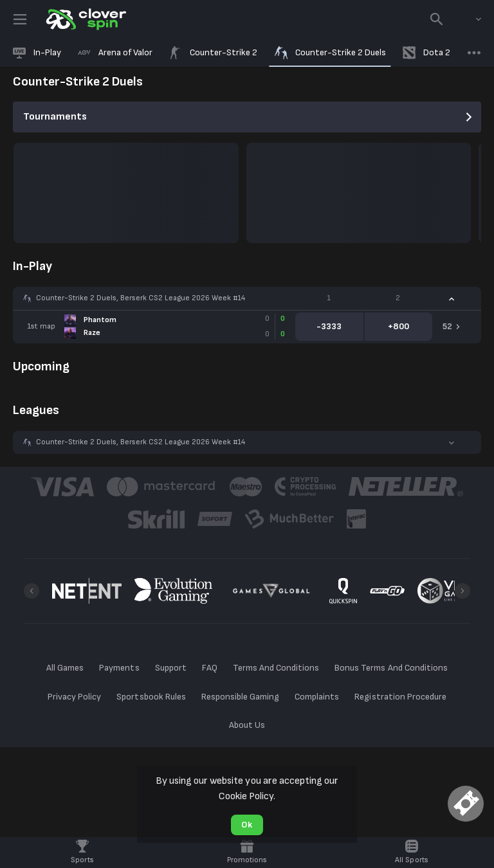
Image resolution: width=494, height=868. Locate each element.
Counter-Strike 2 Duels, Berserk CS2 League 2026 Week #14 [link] (141, 298)
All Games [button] (65, 668)
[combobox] (469, 19)
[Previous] (32, 591)
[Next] (462, 591)
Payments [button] (119, 668)
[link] (85, 19)
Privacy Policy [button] (74, 697)
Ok (247, 825)
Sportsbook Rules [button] (151, 697)
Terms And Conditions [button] (276, 668)
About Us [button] (247, 725)
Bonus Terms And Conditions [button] (391, 668)
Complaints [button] (317, 697)
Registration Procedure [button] (400, 697)
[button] (247, 298)
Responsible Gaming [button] (240, 697)
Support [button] (171, 668)
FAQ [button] (210, 668)
